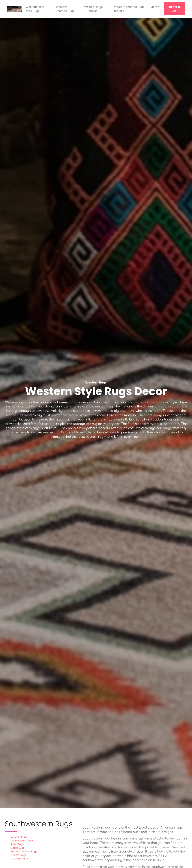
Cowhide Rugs (19, 859)
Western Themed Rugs (65, 9)
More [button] (154, 7)
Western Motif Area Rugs (35, 9)
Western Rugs (19, 837)
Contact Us (175, 9)
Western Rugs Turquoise (94, 9)
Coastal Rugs (19, 855)
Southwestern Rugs (22, 841)
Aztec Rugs (17, 844)
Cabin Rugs (18, 848)
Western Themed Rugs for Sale (129, 9)
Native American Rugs (24, 851)
